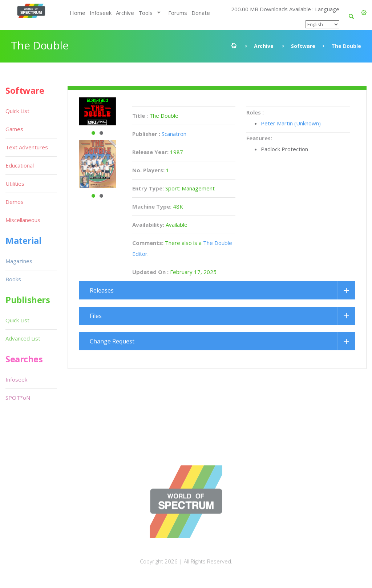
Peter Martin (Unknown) (291, 123)
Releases (102, 290)
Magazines (19, 261)
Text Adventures (27, 147)
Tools (145, 13)
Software (303, 46)
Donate (201, 13)
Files (96, 316)
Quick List (17, 111)
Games (14, 129)
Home (78, 13)
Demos (15, 202)
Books (13, 279)
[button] (364, 13)
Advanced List (23, 338)
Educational (20, 165)
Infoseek (101, 13)
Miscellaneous (23, 220)
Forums (178, 13)
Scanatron (174, 134)
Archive (125, 13)
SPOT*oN (18, 398)
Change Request (112, 341)
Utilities (15, 184)
